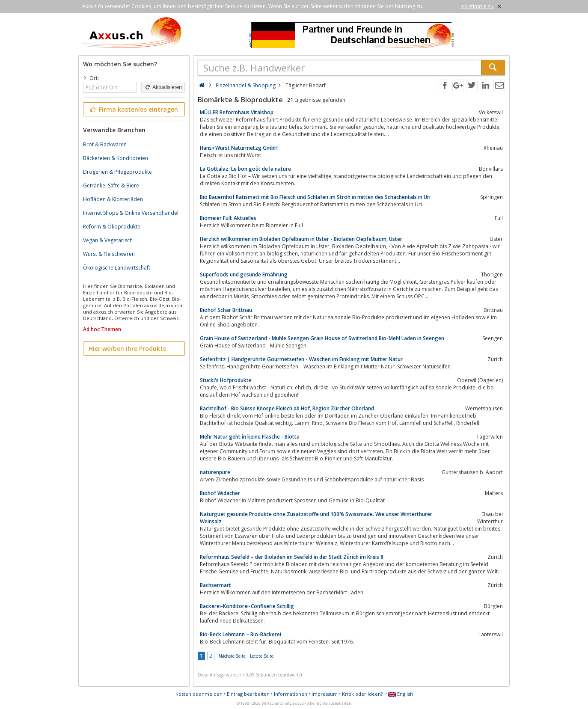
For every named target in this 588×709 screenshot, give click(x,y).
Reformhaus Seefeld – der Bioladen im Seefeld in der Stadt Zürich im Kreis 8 (292, 557)
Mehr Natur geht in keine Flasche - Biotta (250, 437)
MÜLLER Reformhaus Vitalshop (237, 112)
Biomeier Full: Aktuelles (228, 218)
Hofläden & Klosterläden (113, 199)
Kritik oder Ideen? (362, 694)
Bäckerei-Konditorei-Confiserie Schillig (247, 606)
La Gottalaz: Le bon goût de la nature (245, 169)
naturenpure (215, 472)
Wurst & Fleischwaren (109, 254)
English (401, 694)
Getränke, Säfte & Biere (111, 185)
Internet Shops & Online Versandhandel (131, 213)
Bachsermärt (215, 585)
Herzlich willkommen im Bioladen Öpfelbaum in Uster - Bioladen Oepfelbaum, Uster (301, 239)
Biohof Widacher (220, 493)
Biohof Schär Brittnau (226, 310)
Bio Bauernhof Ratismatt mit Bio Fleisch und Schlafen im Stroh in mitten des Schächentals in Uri (315, 197)
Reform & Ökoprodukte (112, 227)
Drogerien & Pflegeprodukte (117, 172)
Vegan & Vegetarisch (108, 240)
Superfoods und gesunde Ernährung (244, 274)
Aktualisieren (163, 87)
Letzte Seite (262, 656)
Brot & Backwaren (105, 144)
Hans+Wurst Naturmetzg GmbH (239, 148)
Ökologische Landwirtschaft (117, 268)
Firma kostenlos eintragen (133, 109)
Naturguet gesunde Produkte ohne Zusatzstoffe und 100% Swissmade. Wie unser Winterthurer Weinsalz (316, 518)
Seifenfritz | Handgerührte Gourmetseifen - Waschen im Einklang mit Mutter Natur (301, 359)
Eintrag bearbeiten (248, 694)
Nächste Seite (232, 656)
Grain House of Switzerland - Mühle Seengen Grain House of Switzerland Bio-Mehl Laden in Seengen (322, 338)
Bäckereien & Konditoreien (116, 158)
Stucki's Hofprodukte (226, 380)
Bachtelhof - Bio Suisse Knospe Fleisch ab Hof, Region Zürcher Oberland (287, 408)
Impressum (325, 694)
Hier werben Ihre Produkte (128, 349)
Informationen (291, 694)
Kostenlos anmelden (199, 694)
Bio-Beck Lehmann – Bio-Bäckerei (241, 634)
